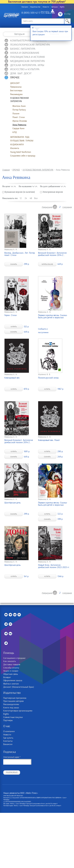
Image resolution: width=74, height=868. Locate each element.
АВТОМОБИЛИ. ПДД (20, 137)
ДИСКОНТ (15, 83)
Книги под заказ (11, 708)
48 (31, 198)
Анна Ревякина (19, 125)
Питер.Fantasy (19, 110)
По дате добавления (50, 186)
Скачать (14, 264)
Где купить (8, 738)
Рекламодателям (11, 704)
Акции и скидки (11, 671)
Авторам (54, 7)
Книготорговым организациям (18, 711)
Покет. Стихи (19, 117)
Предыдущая (47, 207)
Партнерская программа (15, 698)
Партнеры (8, 720)
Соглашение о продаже (14, 658)
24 (26, 198)
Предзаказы (16, 87)
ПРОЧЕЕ (16, 170)
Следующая (67, 207)
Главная (6, 170)
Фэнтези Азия (19, 106)
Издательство (35, 7)
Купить (14, 327)
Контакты (8, 741)
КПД (15, 132)
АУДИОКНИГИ (17, 145)
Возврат (7, 677)
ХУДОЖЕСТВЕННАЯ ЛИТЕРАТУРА (19, 100)
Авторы (18, 34)
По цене (6, 186)
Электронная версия (51, 192)
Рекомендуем (16, 94)
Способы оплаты (11, 668)
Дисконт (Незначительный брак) (19, 687)
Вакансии (8, 744)
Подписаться (12, 772)
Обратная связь (11, 674)
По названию (25, 186)
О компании (9, 731)
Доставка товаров (12, 665)
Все (36, 198)
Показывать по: (10, 198)
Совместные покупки (13, 717)
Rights (62, 7)
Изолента (15, 148)
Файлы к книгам (11, 684)
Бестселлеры (16, 91)
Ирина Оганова (20, 121)
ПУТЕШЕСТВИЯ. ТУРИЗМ (22, 141)
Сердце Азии (18, 128)
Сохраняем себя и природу (23, 156)
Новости (46, 7)
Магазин (25, 7)
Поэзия (16, 114)
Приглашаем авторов (13, 701)
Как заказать (9, 661)
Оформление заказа (13, 681)
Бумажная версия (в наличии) (19, 192)
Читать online (47, 264)
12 (21, 198)
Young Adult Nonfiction (21, 152)
